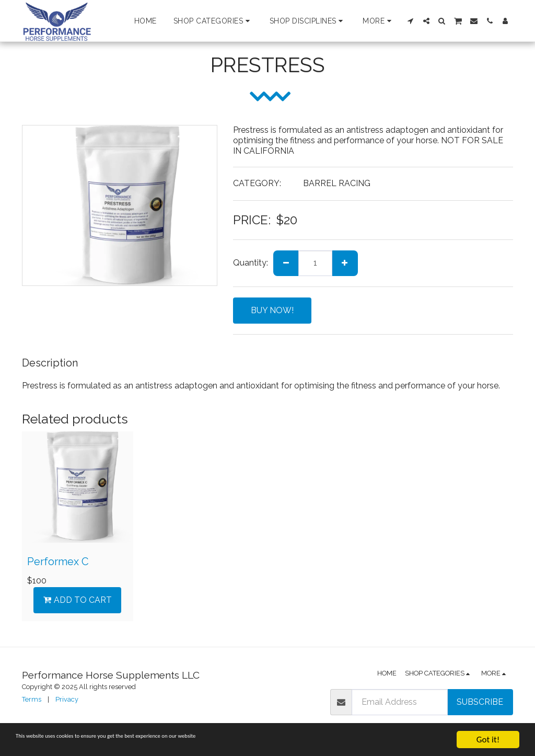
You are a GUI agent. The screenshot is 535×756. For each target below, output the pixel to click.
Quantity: (251, 263)
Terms (32, 699)
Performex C (58, 562)
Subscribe (480, 702)
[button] (213, 21)
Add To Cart (78, 600)
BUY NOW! (272, 310)
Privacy (67, 699)
